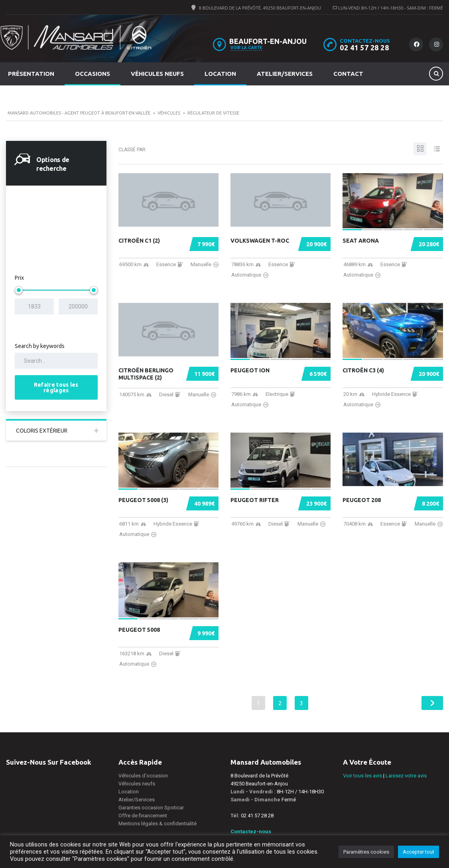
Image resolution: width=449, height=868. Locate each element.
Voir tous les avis (362, 776)
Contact (348, 74)
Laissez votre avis (406, 776)
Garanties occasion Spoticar (151, 808)
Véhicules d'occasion (143, 776)
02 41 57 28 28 (364, 47)
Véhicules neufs (157, 74)
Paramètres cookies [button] (366, 852)
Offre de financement (143, 816)
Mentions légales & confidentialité (158, 824)
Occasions (93, 74)
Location (220, 74)
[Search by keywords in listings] (56, 361)
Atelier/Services (285, 74)
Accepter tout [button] (418, 852)
